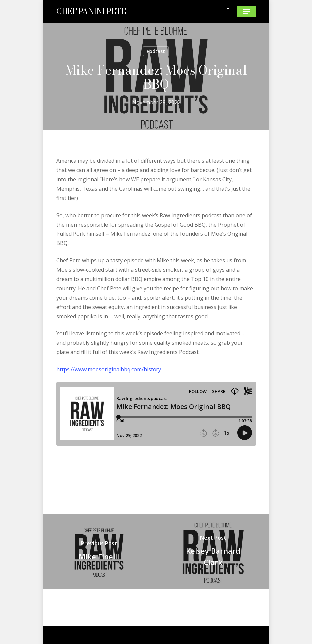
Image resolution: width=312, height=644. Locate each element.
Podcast (156, 51)
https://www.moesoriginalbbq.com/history (109, 369)
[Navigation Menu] (246, 11)
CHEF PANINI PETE (91, 11)
